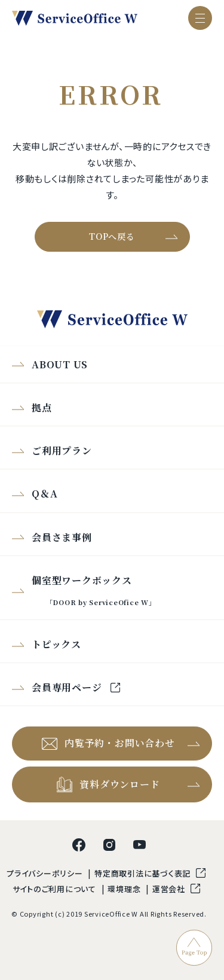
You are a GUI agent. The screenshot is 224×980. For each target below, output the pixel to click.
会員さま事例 (62, 537)
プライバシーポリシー (46, 873)
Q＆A (45, 494)
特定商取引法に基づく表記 (144, 873)
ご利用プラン (62, 451)
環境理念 (125, 889)
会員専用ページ (68, 687)
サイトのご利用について (56, 889)
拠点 (42, 407)
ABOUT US (60, 364)
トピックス (56, 644)
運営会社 (170, 889)
